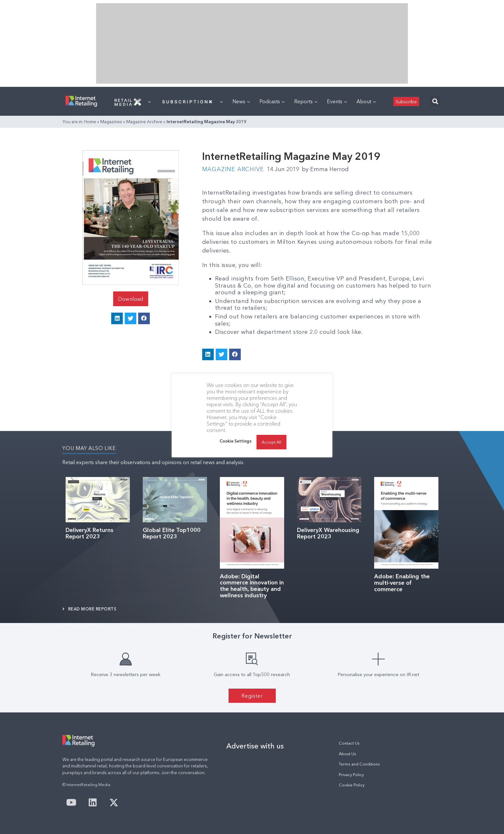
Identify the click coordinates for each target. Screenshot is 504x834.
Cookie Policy (352, 785)
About (366, 101)
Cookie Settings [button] (236, 441)
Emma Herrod (325, 169)
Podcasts (272, 101)
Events (337, 101)
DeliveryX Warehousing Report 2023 (328, 533)
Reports (306, 101)
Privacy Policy (351, 775)
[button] (435, 101)
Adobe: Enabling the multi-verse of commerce (402, 583)
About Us (347, 754)
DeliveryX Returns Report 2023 (90, 533)
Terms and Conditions (359, 764)
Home (90, 122)
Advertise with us (255, 746)
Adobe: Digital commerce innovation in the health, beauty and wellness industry (252, 586)
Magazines (111, 122)
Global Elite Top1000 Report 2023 (172, 533)
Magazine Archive (144, 122)
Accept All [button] (271, 442)
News (241, 101)
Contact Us (349, 743)
